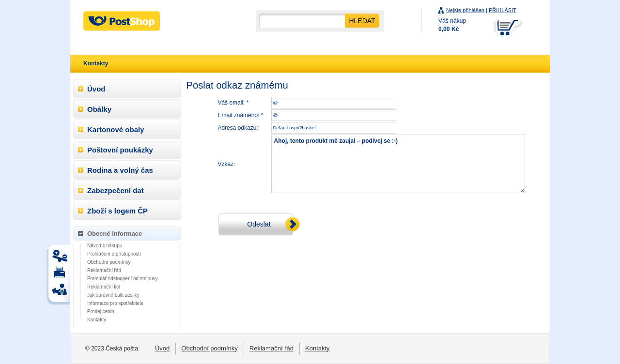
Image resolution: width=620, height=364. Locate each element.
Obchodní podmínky (109, 262)
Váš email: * (233, 103)
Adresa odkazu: (238, 128)
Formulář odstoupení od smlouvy (123, 279)
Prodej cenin (101, 311)
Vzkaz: (226, 164)
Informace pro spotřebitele (115, 303)
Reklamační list (104, 287)
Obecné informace (115, 234)
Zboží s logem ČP (117, 211)
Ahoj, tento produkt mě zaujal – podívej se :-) (398, 164)
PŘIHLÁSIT (503, 10)
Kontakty (97, 320)
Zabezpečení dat (116, 190)
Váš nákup (452, 25)
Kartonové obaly (116, 129)
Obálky (99, 109)
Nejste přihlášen (465, 10)
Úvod (96, 89)
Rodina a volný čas (120, 170)
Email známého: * (240, 115)
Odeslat (259, 224)
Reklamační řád (104, 270)
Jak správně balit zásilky (113, 295)
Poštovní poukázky (120, 150)
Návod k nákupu (105, 246)
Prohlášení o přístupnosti (114, 254)
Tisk (61, 258)
